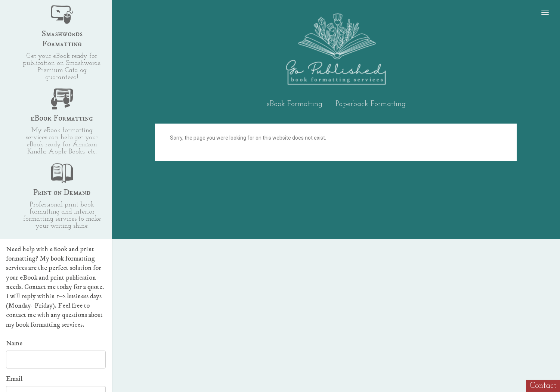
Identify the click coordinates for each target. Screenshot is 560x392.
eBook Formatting (294, 104)
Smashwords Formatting (62, 39)
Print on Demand (62, 192)
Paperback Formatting (371, 104)
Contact (543, 386)
